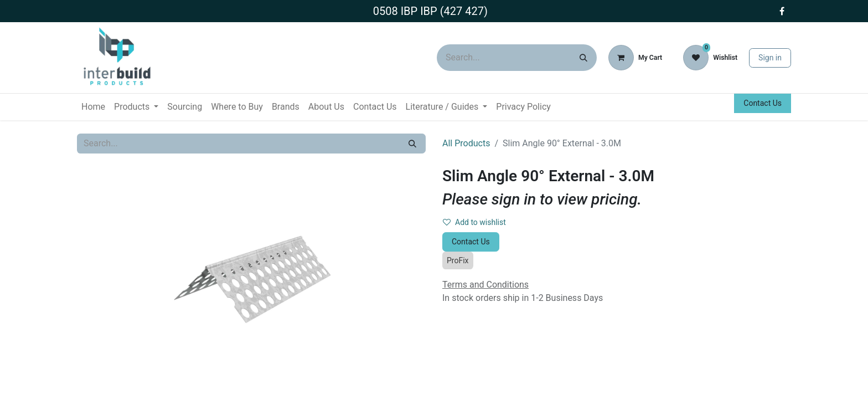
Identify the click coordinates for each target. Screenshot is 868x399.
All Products (466, 143)
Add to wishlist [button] (474, 222)
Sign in (770, 58)
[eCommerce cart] (635, 58)
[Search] (583, 58)
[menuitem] (93, 107)
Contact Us (763, 103)
